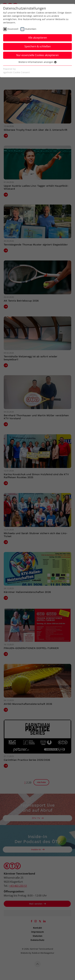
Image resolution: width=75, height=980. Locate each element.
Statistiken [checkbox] (31, 29)
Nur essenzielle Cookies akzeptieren (37, 55)
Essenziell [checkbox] (13, 29)
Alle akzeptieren (38, 38)
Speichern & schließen (38, 46)
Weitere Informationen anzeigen (37, 62)
